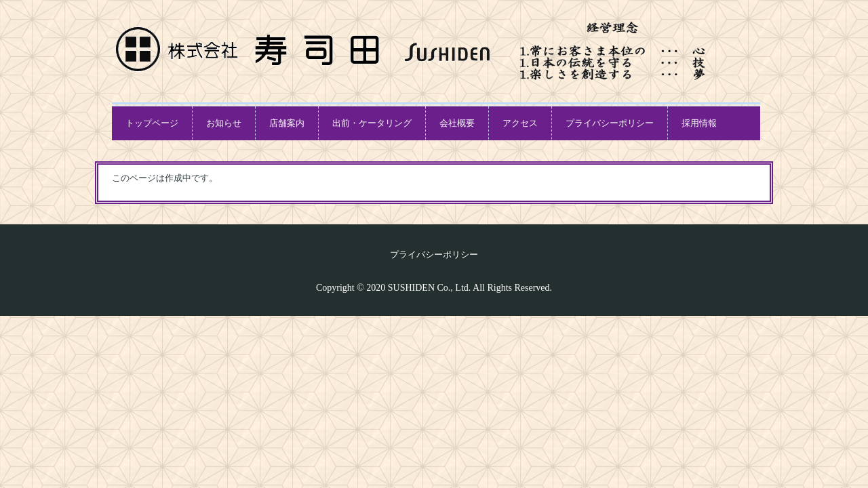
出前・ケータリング (372, 123)
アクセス (520, 123)
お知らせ (224, 123)
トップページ (152, 123)
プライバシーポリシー (610, 123)
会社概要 (457, 123)
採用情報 (699, 123)
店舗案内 (287, 123)
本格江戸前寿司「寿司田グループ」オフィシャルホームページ (256, 49)
